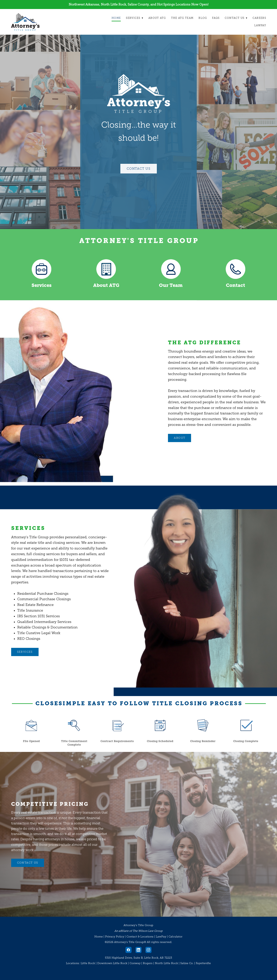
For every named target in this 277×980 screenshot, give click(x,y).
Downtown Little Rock (112, 963)
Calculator (175, 937)
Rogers (148, 963)
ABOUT (180, 438)
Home (116, 18)
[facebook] (129, 950)
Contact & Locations (140, 937)
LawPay (260, 25)
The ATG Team (182, 18)
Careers (259, 18)
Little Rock (88, 963)
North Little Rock (166, 963)
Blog (203, 18)
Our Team (171, 285)
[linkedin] (138, 950)
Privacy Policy (115, 937)
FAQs (216, 18)
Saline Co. (187, 963)
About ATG (157, 18)
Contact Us (236, 18)
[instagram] (148, 950)
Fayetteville (203, 963)
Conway (135, 963)
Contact (235, 285)
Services (134, 18)
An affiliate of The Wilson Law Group (138, 931)
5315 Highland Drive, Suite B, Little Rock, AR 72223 (138, 958)
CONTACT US (28, 863)
